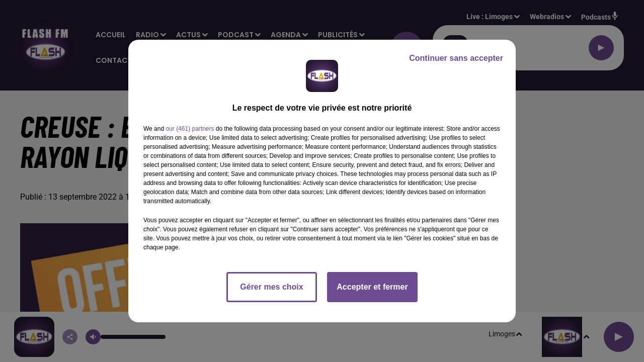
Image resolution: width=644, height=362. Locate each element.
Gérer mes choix (271, 287)
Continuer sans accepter (456, 58)
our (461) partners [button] (190, 129)
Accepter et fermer (372, 287)
